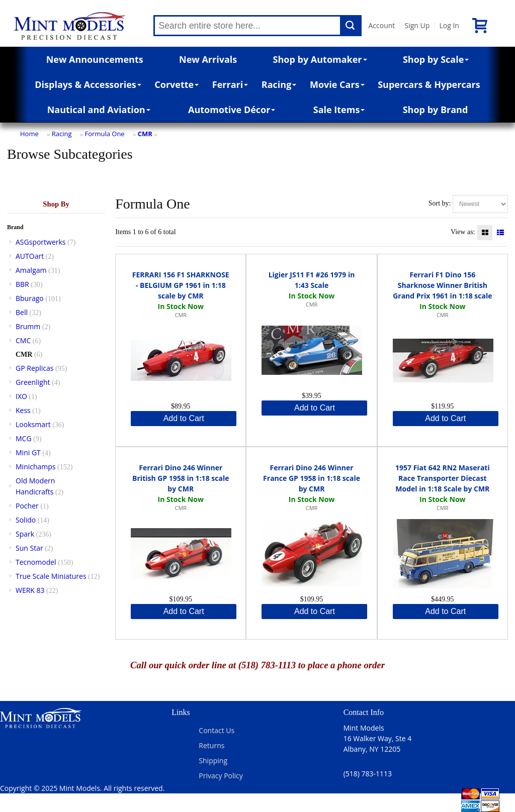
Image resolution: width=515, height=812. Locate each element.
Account (382, 25)
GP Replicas (35, 368)
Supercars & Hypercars (429, 84)
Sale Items (339, 110)
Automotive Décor (232, 110)
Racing (279, 84)
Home (29, 134)
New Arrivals (208, 59)
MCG (24, 438)
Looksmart (33, 424)
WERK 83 (30, 590)
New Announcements (95, 59)
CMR (145, 134)
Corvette (177, 84)
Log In (449, 25)
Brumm (28, 326)
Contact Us (217, 730)
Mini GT (28, 452)
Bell (22, 312)
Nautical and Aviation (99, 110)
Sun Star (29, 548)
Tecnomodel (36, 562)
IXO (21, 396)
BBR (22, 284)
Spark (25, 534)
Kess (23, 410)
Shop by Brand (436, 110)
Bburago (30, 298)
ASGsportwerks (41, 242)
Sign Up (417, 25)
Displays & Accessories (88, 84)
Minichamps (36, 467)
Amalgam (31, 270)
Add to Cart (184, 418)
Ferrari (230, 84)
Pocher (27, 506)
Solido (26, 520)
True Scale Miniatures (51, 576)
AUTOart (30, 256)
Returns (211, 745)
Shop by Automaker (320, 59)
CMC (23, 340)
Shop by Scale (436, 59)
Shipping (213, 760)
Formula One (105, 134)
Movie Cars (337, 84)
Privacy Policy (221, 776)
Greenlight (33, 382)
